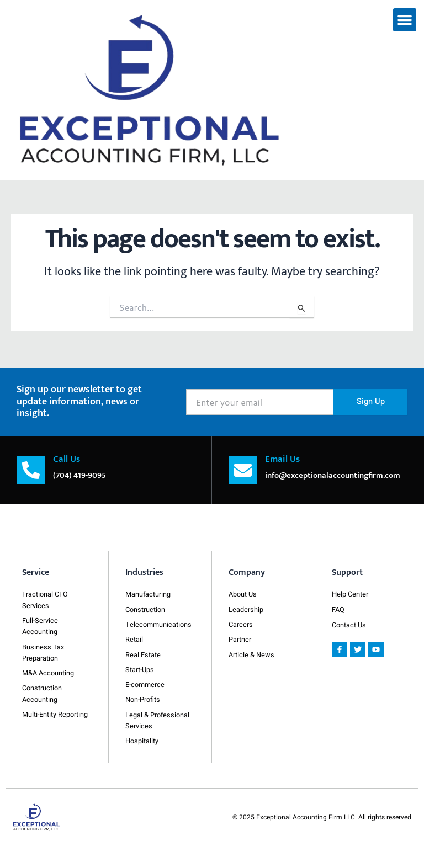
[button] (405, 20)
